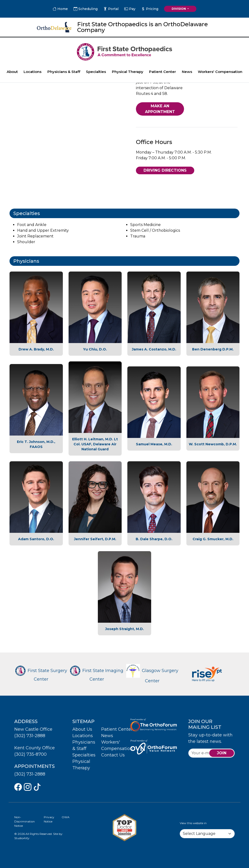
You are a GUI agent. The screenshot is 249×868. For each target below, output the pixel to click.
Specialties (96, 72)
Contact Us (113, 755)
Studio (22, 838)
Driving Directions (165, 170)
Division (179, 9)
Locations (32, 72)
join (222, 753)
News (187, 72)
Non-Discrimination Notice (25, 821)
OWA (66, 817)
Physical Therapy (128, 72)
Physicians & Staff (64, 72)
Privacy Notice (49, 819)
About (12, 72)
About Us (82, 729)
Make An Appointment (160, 109)
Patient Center (162, 72)
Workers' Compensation (220, 72)
